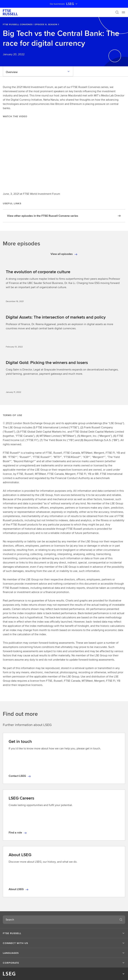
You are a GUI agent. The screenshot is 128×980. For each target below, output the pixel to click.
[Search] (117, 12)
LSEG (72, 4)
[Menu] (123, 12)
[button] (64, 933)
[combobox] (60, 920)
